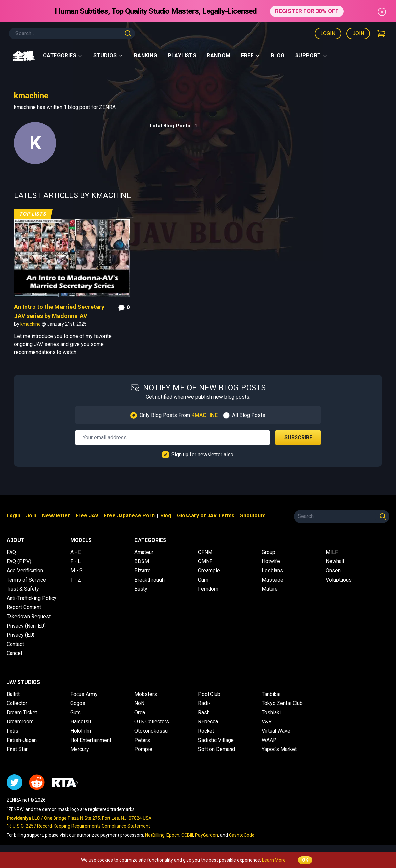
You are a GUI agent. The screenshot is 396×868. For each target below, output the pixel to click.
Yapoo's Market (279, 749)
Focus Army (84, 694)
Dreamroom (20, 722)
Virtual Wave (276, 731)
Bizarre (143, 571)
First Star (17, 749)
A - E (76, 552)
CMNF (205, 561)
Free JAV (87, 516)
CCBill (187, 835)
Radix (204, 703)
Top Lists (33, 214)
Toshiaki (271, 712)
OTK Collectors (152, 722)
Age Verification (25, 571)
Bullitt (13, 694)
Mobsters (146, 694)
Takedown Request (29, 617)
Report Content (24, 607)
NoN (139, 703)
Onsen (333, 571)
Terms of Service (26, 580)
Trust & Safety (23, 589)
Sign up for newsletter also (202, 455)
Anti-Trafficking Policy (32, 598)
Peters (142, 740)
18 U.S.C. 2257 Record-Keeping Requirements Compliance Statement (78, 826)
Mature (270, 589)
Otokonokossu (151, 731)
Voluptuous (339, 580)
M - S (77, 571)
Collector (17, 703)
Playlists (182, 55)
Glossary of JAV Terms (206, 516)
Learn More (274, 860)
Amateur (144, 552)
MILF (332, 552)
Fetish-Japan (22, 740)
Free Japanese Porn (129, 516)
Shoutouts (253, 516)
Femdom (208, 589)
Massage (273, 580)
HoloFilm (81, 731)
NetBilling (155, 835)
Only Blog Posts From (179, 415)
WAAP (269, 740)
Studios (108, 55)
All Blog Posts (249, 415)
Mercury (80, 749)
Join (358, 33)
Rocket (206, 731)
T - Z (76, 580)
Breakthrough (149, 580)
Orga (140, 712)
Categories (63, 55)
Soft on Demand (217, 749)
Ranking (146, 55)
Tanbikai (271, 694)
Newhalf (335, 561)
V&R (267, 722)
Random (219, 55)
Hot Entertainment (91, 740)
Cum (203, 580)
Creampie (209, 571)
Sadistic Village (216, 740)
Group (268, 552)
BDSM (142, 561)
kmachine (31, 324)
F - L (76, 561)
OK (305, 860)
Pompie (143, 749)
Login (328, 33)
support (311, 55)
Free (251, 55)
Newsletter (56, 516)
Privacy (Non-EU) (26, 626)
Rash (204, 712)
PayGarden (207, 835)
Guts (76, 712)
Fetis (12, 731)
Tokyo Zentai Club (282, 703)
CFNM (205, 552)
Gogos (78, 703)
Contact (15, 644)
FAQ (11, 552)
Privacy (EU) (21, 635)
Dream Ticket (22, 712)
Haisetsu (81, 722)
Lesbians (272, 571)
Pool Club (209, 694)
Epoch (173, 835)
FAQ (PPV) (19, 561)
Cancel (14, 653)
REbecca (208, 722)
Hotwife (271, 561)
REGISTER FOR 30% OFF (307, 11)
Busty (141, 589)
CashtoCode (242, 835)
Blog (278, 55)
